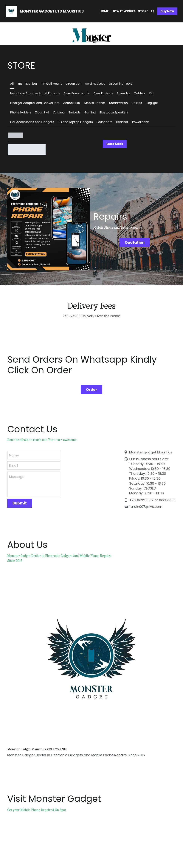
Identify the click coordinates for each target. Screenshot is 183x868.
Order (91, 383)
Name (14, 449)
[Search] (153, 11)
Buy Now (167, 11)
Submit (20, 497)
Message (17, 471)
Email (14, 460)
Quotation (135, 241)
